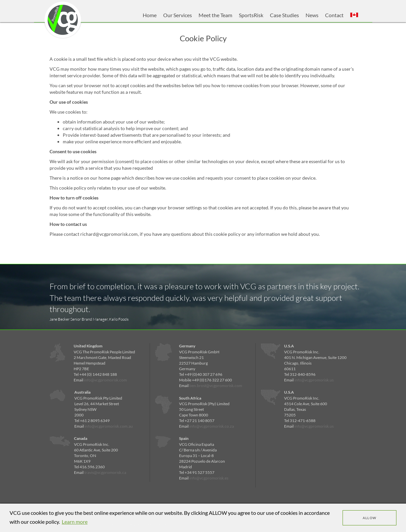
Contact (334, 15)
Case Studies (284, 15)
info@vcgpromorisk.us (314, 380)
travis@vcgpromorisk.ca (105, 472)
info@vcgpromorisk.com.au (109, 426)
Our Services (178, 15)
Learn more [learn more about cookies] (75, 522)
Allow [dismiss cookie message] (370, 518)
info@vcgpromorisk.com (105, 380)
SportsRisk (251, 15)
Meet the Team (215, 15)
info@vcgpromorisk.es (209, 478)
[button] (354, 15)
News (312, 15)
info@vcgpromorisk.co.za (212, 426)
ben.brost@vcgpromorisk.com (216, 386)
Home (150, 15)
